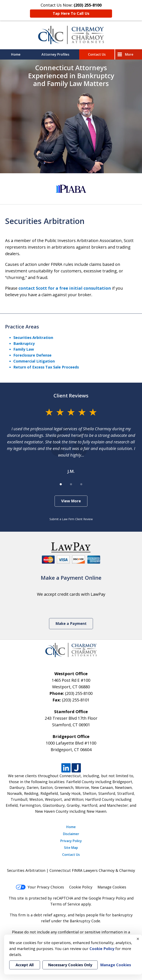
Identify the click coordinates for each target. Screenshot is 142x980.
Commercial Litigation (34, 361)
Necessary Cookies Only (70, 965)
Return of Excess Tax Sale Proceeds (46, 367)
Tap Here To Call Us (71, 13)
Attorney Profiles (55, 54)
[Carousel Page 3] (81, 484)
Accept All (25, 965)
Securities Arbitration (33, 337)
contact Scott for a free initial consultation (65, 288)
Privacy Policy (71, 841)
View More (71, 501)
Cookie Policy (81, 887)
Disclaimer (71, 834)
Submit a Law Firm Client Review (71, 519)
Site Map (71, 848)
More (129, 54)
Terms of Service (65, 904)
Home (16, 54)
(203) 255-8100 (79, 693)
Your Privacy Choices (40, 887)
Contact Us (97, 54)
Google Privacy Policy (107, 898)
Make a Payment (71, 623)
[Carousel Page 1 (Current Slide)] (61, 484)
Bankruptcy (24, 343)
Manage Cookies (112, 887)
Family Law (24, 349)
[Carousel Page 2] (71, 484)
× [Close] (138, 939)
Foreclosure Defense (32, 355)
